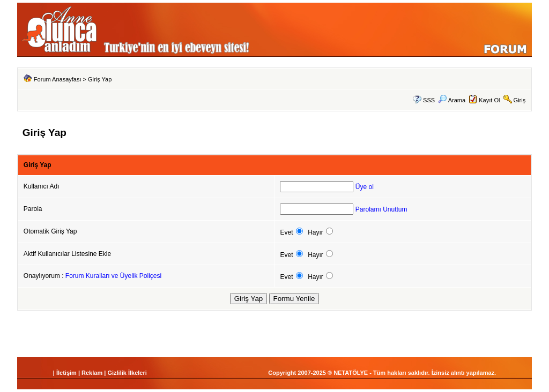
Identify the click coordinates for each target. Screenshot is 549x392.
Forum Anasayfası (58, 79)
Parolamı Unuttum (381, 209)
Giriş (520, 100)
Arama (452, 100)
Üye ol (365, 187)
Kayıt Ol (489, 100)
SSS (429, 100)
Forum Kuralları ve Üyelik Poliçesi (113, 276)
